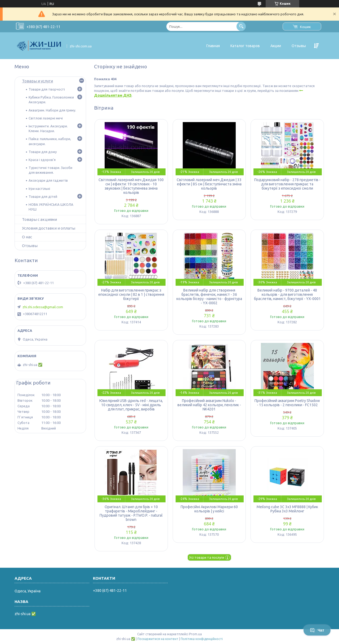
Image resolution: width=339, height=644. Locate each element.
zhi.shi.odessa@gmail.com (43, 307)
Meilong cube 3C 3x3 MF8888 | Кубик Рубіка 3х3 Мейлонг (287, 509)
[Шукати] (241, 26)
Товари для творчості (47, 89)
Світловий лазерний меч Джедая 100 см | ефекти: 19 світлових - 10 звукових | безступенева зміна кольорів (131, 186)
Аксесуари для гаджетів (48, 180)
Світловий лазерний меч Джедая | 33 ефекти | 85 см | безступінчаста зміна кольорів (209, 184)
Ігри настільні (39, 189)
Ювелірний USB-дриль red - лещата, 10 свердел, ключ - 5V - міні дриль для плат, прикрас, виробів (131, 405)
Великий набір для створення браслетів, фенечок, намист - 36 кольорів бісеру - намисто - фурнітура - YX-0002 (209, 297)
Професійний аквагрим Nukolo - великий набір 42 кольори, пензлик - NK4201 (209, 405)
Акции (276, 46)
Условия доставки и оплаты (49, 228)
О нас (27, 237)
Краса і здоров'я (42, 160)
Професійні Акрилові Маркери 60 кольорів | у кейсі (209, 509)
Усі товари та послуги (207, 557)
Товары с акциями (39, 219)
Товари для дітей (43, 196)
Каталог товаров (245, 46)
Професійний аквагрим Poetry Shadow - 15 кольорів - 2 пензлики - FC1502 (287, 403)
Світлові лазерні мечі (46, 118)
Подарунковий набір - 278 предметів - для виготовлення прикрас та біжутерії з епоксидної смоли (287, 184)
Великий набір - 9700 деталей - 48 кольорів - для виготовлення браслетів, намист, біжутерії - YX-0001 (287, 294)
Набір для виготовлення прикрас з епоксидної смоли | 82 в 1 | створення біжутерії (131, 294)
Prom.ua (195, 634)
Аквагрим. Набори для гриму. (52, 110)
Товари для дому (43, 152)
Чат (317, 630)
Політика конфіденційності (202, 639)
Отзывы (299, 46)
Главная (213, 46)
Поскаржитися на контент (158, 639)
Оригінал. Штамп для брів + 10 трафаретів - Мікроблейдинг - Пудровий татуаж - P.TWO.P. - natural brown (131, 513)
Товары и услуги (37, 81)
